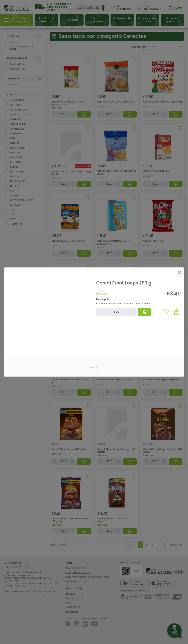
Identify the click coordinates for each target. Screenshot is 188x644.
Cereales (102, 294)
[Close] (179, 272)
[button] (177, 312)
